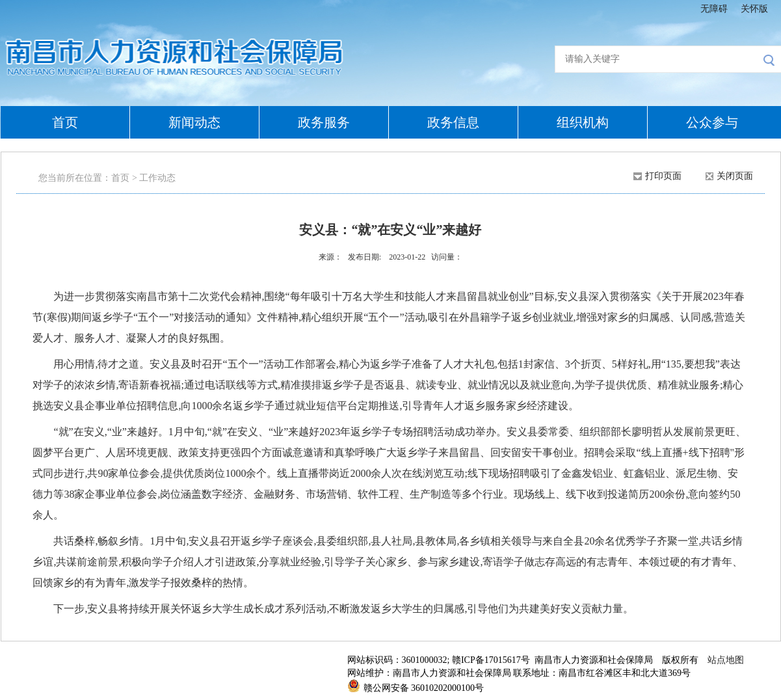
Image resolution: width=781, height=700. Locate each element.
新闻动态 (194, 122)
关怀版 (754, 9)
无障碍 (714, 9)
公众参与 (712, 122)
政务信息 (453, 122)
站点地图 (726, 660)
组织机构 (583, 122)
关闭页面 (735, 176)
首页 (65, 122)
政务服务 (324, 122)
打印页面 (663, 176)
